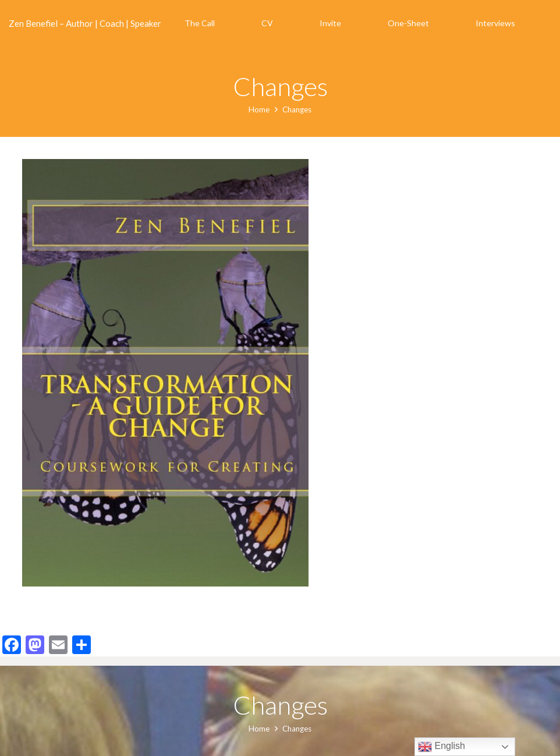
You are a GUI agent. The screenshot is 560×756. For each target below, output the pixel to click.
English (442, 747)
